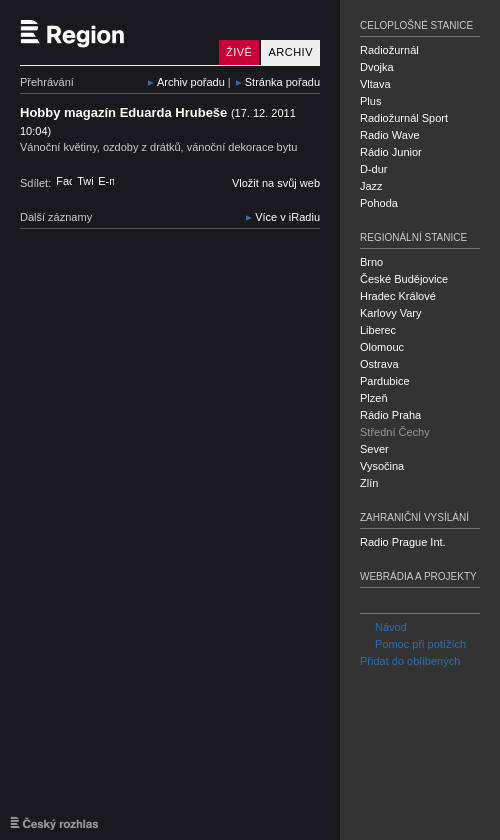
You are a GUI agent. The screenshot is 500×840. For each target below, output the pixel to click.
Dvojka (377, 67)
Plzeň (374, 398)
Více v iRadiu (287, 217)
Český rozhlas (54, 823)
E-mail (106, 181)
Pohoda (379, 203)
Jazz (371, 186)
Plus (370, 101)
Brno (371, 262)
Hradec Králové (398, 296)
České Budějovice (404, 279)
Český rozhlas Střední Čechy (115, 32)
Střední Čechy (395, 432)
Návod (383, 627)
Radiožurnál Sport (404, 118)
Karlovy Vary (391, 313)
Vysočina (382, 466)
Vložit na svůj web (276, 183)
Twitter (85, 181)
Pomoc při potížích (413, 644)
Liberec (378, 330)
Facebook (64, 181)
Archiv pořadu (191, 82)
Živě (239, 52)
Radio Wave (390, 135)
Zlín (369, 483)
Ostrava (379, 364)
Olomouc (382, 347)
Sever (374, 449)
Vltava (375, 84)
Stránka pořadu (282, 82)
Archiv (290, 52)
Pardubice (385, 381)
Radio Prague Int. (403, 542)
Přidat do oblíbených (410, 661)
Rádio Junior (391, 152)
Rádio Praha (390, 415)
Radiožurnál (389, 50)
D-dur (374, 169)
